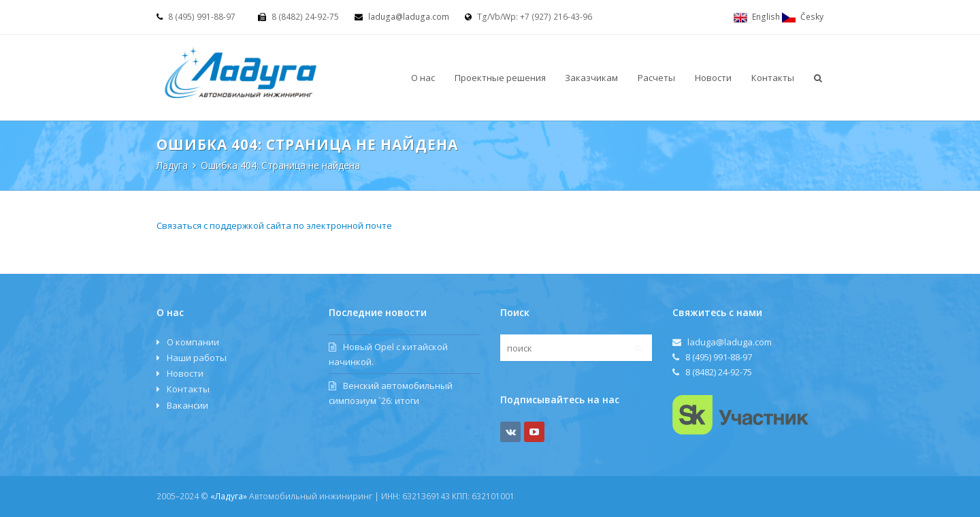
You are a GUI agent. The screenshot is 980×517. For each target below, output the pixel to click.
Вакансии (187, 405)
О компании (193, 342)
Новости (185, 373)
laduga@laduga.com (409, 17)
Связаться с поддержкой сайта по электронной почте (274, 225)
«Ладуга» (229, 496)
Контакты (188, 389)
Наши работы (197, 358)
